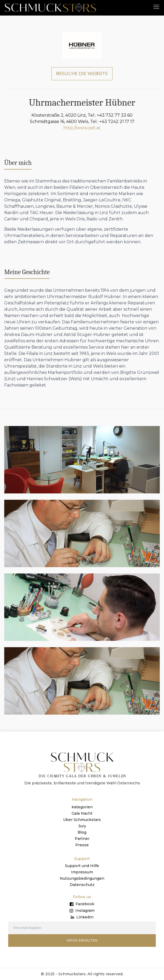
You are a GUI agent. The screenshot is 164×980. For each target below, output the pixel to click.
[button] (156, 6)
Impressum (82, 872)
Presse (82, 845)
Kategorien (82, 807)
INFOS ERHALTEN (82, 941)
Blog (82, 832)
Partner (82, 839)
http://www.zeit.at (82, 128)
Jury (82, 826)
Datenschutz (82, 885)
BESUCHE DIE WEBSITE (82, 74)
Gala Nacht (82, 813)
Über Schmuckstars (82, 820)
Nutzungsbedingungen (82, 878)
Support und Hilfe (82, 866)
